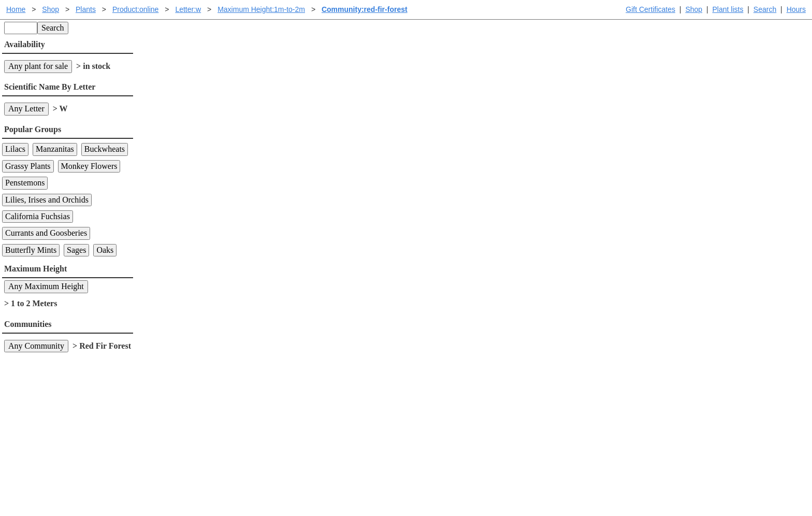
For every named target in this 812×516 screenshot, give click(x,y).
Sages (76, 250)
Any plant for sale (38, 66)
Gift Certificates (650, 9)
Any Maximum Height (46, 286)
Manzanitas (55, 149)
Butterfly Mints (31, 250)
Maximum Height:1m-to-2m (261, 9)
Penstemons (25, 183)
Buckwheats (105, 149)
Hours (796, 9)
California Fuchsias (38, 216)
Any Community (36, 346)
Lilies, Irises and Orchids (47, 200)
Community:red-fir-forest (365, 9)
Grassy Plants (28, 166)
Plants (86, 9)
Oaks (105, 250)
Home (16, 9)
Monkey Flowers (89, 166)
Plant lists (728, 9)
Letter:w (188, 9)
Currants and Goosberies (46, 233)
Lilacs (15, 149)
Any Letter (26, 109)
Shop (694, 9)
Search (765, 9)
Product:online (136, 9)
